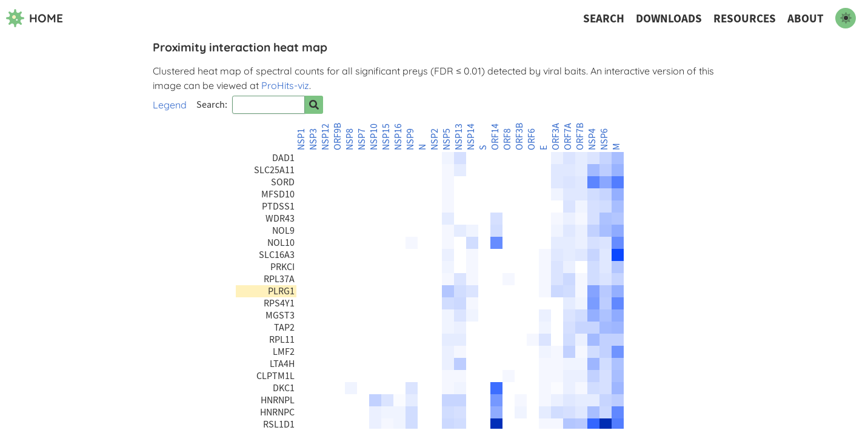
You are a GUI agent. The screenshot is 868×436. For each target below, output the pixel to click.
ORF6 (532, 139)
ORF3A (556, 137)
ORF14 (495, 137)
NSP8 (350, 139)
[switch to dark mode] (846, 18)
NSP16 (398, 137)
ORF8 (507, 139)
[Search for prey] (314, 105)
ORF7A (568, 137)
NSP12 (326, 137)
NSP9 (410, 139)
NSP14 (471, 137)
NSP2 (435, 139)
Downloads (669, 18)
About (806, 18)
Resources (745, 18)
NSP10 (374, 137)
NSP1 (301, 139)
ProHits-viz (285, 85)
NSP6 (604, 139)
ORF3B (519, 137)
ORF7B (580, 137)
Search (604, 18)
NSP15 (386, 137)
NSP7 (362, 139)
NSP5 (447, 139)
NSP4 (592, 139)
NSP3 (313, 139)
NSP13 (459, 137)
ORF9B (338, 137)
